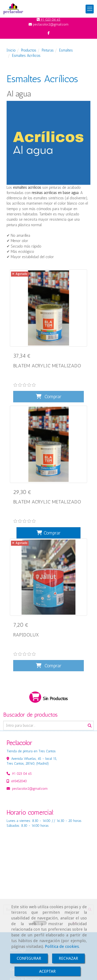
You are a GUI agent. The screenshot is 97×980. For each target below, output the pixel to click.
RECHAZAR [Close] (68, 958)
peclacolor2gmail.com (30, 757)
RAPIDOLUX (26, 614)
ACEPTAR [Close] (47, 971)
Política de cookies (62, 946)
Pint (75, 891)
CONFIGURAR (29, 958)
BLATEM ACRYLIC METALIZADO (47, 366)
